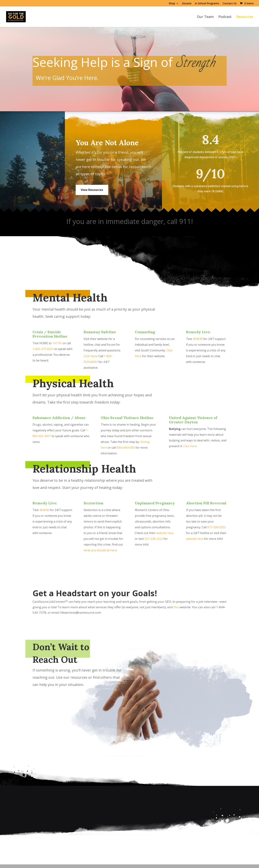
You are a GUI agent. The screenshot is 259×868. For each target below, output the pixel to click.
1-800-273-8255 (43, 349)
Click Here (190, 446)
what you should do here (100, 550)
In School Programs (207, 4)
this (176, 607)
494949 (198, 339)
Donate (187, 4)
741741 (57, 343)
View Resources (92, 190)
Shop (172, 4)
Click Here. (91, 356)
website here (165, 533)
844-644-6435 (126, 448)
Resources (245, 17)
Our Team (205, 17)
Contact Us (230, 4)
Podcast (225, 17)
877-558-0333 (216, 527)
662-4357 (45, 436)
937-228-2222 (154, 539)
